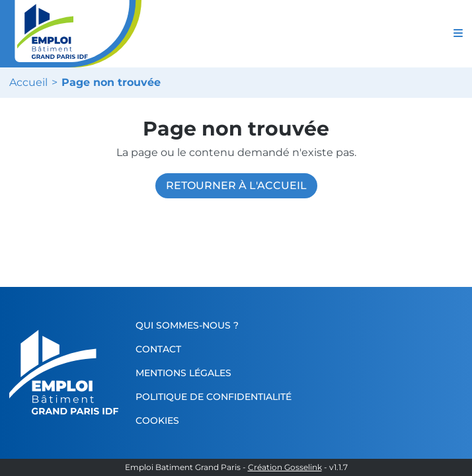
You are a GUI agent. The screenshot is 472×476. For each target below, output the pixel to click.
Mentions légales (186, 373)
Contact (161, 349)
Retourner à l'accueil (236, 185)
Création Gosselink (285, 467)
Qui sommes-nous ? (190, 325)
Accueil (28, 83)
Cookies (160, 420)
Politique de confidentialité (216, 397)
